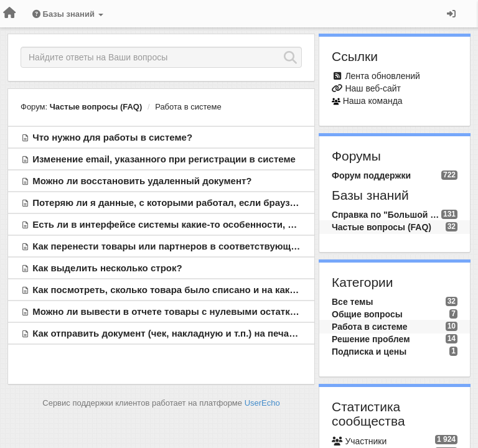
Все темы (352, 302)
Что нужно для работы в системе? (112, 137)
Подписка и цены (369, 352)
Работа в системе (188, 107)
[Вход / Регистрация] (451, 14)
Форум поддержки (371, 175)
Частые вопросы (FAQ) (96, 107)
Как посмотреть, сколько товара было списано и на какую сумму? (186, 290)
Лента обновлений (382, 76)
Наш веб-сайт (373, 88)
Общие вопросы (367, 314)
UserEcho (262, 403)
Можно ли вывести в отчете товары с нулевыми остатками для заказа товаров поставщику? (248, 311)
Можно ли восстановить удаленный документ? (142, 181)
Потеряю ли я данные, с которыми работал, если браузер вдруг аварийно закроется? (232, 203)
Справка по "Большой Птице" (387, 215)
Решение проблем (371, 339)
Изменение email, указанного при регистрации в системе (164, 159)
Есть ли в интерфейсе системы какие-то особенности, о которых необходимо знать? (230, 224)
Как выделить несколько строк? (107, 268)
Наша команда (373, 101)
